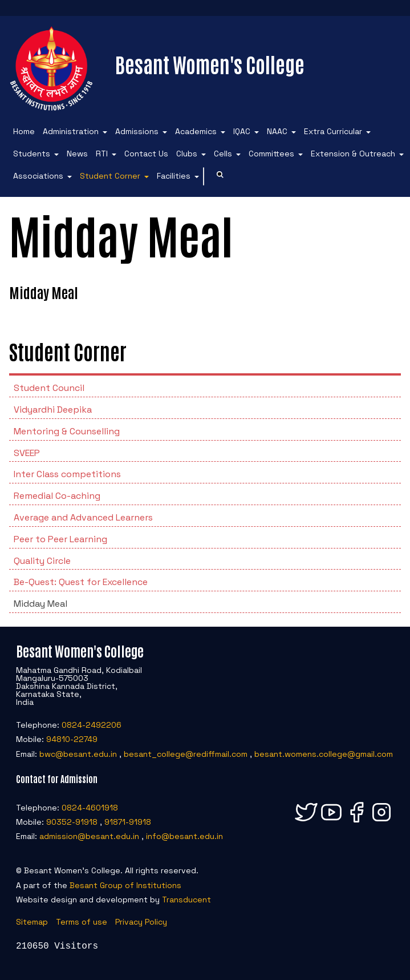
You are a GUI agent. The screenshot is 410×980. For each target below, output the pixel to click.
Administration (71, 131)
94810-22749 (72, 739)
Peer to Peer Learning (60, 539)
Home (24, 131)
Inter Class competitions (67, 474)
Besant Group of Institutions (125, 885)
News (77, 154)
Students (32, 154)
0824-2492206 (92, 725)
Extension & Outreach (353, 154)
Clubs (187, 154)
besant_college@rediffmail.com (186, 754)
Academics (196, 131)
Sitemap (32, 922)
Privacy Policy (141, 922)
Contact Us (146, 154)
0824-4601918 (90, 808)
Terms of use (82, 922)
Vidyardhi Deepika (53, 410)
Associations (38, 176)
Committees (271, 154)
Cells (223, 154)
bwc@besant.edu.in (78, 754)
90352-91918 (72, 822)
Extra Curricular (333, 131)
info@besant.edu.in (184, 836)
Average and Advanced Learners (83, 517)
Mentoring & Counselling (67, 431)
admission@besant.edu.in (89, 836)
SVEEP (27, 453)
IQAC (242, 131)
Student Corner (110, 176)
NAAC (277, 131)
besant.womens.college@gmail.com (324, 754)
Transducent (186, 900)
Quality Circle (42, 561)
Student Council (49, 388)
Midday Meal (40, 604)
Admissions (137, 131)
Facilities (174, 176)
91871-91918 (128, 822)
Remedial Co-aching (57, 496)
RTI (102, 154)
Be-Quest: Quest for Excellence (81, 582)
